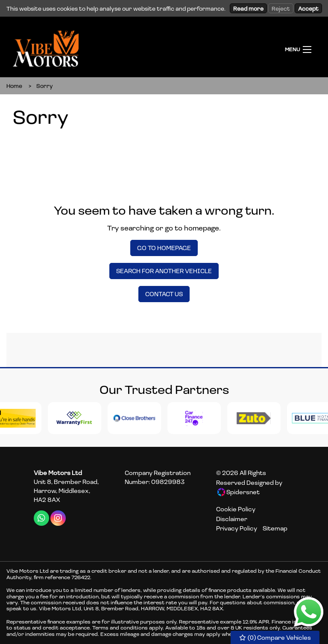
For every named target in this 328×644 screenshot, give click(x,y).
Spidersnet (239, 492)
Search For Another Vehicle (164, 271)
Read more (248, 8)
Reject (281, 8)
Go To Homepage (164, 248)
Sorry (45, 86)
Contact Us (164, 294)
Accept (308, 8)
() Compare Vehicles (275, 637)
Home (14, 86)
